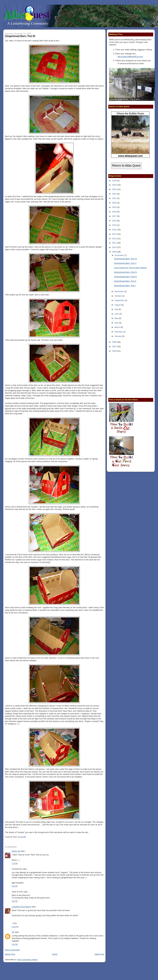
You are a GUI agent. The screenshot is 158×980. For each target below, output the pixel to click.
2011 (115, 243)
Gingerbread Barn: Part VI (126, 259)
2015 (115, 225)
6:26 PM (23, 837)
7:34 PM (15, 863)
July (116, 309)
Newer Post (10, 954)
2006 (115, 351)
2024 (115, 185)
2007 (115, 346)
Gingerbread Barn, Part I (125, 286)
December (119, 255)
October (118, 296)
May (117, 318)
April (117, 323)
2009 (115, 252)
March (117, 327)
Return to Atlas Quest (126, 166)
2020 (115, 203)
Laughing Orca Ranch (21, 907)
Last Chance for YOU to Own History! (130, 268)
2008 (115, 342)
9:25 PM (15, 901)
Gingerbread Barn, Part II (125, 281)
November (119, 291)
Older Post (99, 954)
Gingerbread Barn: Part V (125, 263)
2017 (115, 216)
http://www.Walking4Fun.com (130, 57)
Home (55, 954)
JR (13, 932)
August (118, 305)
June (117, 314)
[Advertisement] (128, 375)
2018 (115, 212)
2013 (115, 234)
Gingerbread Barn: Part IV (126, 272)
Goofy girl (16, 851)
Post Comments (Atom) (27, 960)
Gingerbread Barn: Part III (20, 36)
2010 (115, 247)
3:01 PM (15, 944)
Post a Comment (12, 950)
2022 (115, 194)
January (118, 336)
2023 (115, 189)
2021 (115, 198)
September (120, 300)
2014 (115, 230)
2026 (115, 181)
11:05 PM (15, 927)
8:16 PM (15, 886)
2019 (115, 207)
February (119, 332)
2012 (115, 239)
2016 (115, 221)
